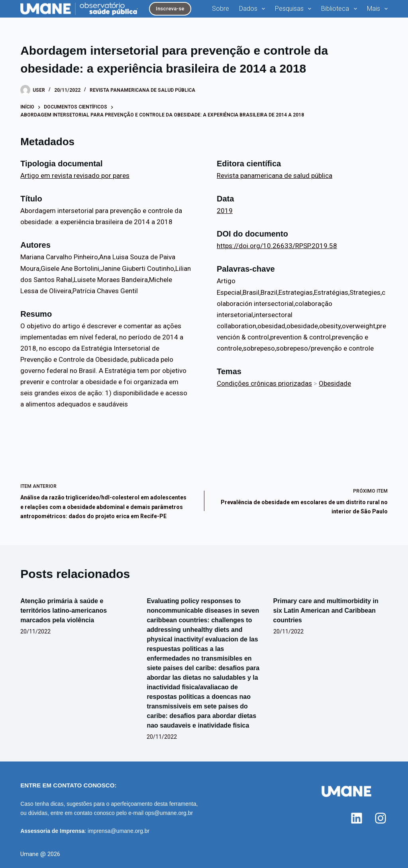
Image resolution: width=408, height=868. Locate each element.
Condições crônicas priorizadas (264, 383)
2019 (225, 211)
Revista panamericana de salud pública (142, 90)
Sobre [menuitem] (221, 9)
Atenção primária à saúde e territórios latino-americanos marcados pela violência (64, 611)
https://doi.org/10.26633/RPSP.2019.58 (277, 246)
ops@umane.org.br (169, 813)
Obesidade (335, 383)
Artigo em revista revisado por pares (75, 176)
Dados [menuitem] (254, 9)
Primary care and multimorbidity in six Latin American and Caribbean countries (326, 611)
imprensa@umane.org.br (119, 831)
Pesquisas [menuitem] (295, 9)
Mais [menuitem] (377, 9)
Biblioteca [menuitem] (340, 9)
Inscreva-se (170, 9)
